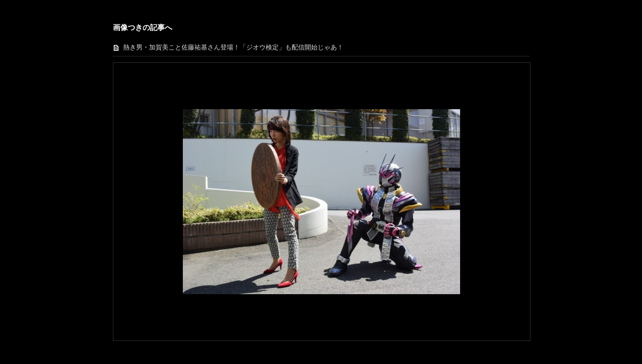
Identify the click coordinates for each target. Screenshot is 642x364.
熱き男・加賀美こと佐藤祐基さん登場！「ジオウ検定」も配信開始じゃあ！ (233, 47)
